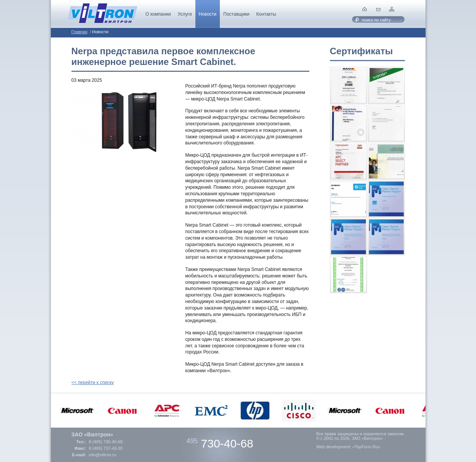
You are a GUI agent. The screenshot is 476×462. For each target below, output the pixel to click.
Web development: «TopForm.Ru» (348, 447)
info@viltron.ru (102, 455)
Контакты (266, 14)
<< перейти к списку (93, 383)
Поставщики (236, 14)
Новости (208, 14)
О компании (158, 14)
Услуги (185, 14)
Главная (80, 32)
